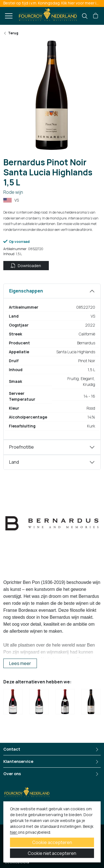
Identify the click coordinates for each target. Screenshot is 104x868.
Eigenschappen (26, 291)
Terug (11, 33)
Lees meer (20, 663)
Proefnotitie (21, 447)
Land (14, 462)
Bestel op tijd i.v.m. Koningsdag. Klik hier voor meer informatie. (54, 3)
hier (14, 832)
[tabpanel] (52, 362)
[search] (85, 16)
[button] (96, 16)
